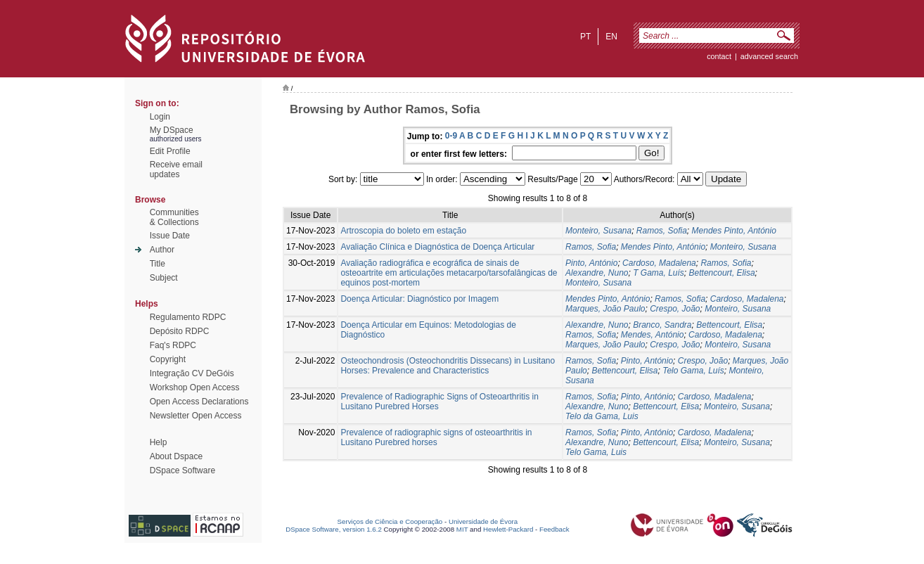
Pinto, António (591, 263)
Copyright (168, 359)
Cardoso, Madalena (659, 263)
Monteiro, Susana (598, 231)
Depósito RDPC (180, 331)
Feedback (554, 529)
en (611, 37)
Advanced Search (769, 56)
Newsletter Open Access (196, 416)
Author (162, 250)
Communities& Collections (174, 217)
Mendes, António (653, 335)
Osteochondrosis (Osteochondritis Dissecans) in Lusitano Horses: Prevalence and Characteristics (448, 366)
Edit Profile (170, 151)
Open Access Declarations (199, 402)
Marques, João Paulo (605, 309)
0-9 (451, 136)
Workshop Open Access (195, 387)
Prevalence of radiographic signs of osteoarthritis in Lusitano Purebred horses (436, 437)
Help (159, 442)
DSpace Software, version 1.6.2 (334, 529)
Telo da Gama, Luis (602, 416)
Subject (164, 278)
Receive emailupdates (176, 169)
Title (158, 264)
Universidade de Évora (483, 521)
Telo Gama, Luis (596, 452)
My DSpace (172, 130)
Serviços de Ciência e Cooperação (390, 521)
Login (160, 117)
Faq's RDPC (173, 345)
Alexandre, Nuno (597, 273)
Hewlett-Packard (508, 529)
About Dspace (176, 456)
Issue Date (170, 236)
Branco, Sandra (662, 325)
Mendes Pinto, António (734, 231)
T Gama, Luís (659, 273)
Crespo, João (675, 309)
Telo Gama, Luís (693, 371)
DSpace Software (182, 470)
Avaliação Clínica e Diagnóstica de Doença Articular (437, 247)
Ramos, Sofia (662, 231)
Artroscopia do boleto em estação (403, 231)
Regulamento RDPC (188, 317)
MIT (462, 529)
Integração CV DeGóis (192, 373)
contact (719, 56)
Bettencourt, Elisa (722, 273)
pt (585, 37)
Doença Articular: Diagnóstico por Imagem (419, 299)
